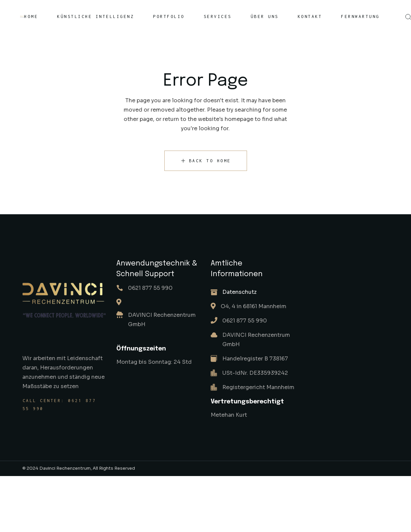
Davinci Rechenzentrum (65, 468)
